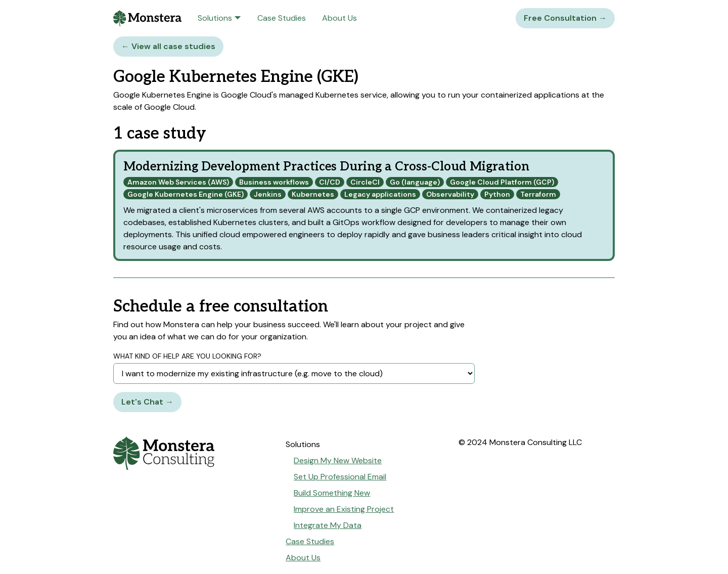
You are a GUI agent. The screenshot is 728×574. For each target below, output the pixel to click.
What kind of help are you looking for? (187, 356)
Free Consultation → (565, 18)
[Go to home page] (191, 453)
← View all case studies (168, 46)
